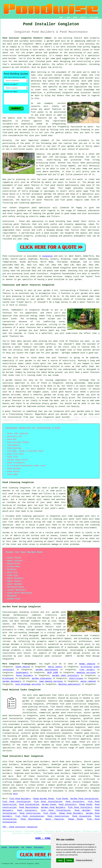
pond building (57, 221)
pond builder (52, 233)
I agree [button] (60, 860)
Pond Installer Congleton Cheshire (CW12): (27, 38)
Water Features (55, 819)
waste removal (88, 681)
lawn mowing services (51, 681)
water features (31, 782)
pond (79, 72)
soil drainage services (28, 684)
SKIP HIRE (53, 673)
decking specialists (69, 684)
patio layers (55, 667)
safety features (37, 118)
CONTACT (84, 18)
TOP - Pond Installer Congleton (20, 827)
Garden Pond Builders (53, 807)
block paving (23, 667)
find (11, 762)
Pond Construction (30, 813)
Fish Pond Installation (16, 802)
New (23, 847)
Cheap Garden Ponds (43, 799)
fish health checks (61, 707)
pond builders (80, 268)
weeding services (86, 673)
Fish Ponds (62, 799)
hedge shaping (87, 664)
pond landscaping (68, 716)
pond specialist (41, 208)
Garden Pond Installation (84, 799)
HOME (61, 18)
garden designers (12, 681)
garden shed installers (66, 676)
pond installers (39, 274)
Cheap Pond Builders (71, 813)
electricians (76, 678)
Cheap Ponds (86, 805)
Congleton (47, 256)
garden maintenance (47, 670)
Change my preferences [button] (84, 860)
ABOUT (75, 18)
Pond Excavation (82, 816)
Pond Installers (75, 802)
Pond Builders (14, 847)
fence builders (24, 676)
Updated (29, 847)
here (15, 794)
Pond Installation (29, 805)
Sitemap (4, 847)
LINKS (68, 18)
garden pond (59, 154)
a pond (96, 61)
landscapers (22, 673)
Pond (5, 256)
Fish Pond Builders (20, 799)
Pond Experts (39, 847)
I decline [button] (69, 860)
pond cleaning (24, 516)
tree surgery (87, 670)
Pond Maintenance (29, 807)
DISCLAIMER (94, 18)
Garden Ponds (49, 805)
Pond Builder (83, 810)
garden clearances (42, 678)
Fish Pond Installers (80, 807)
